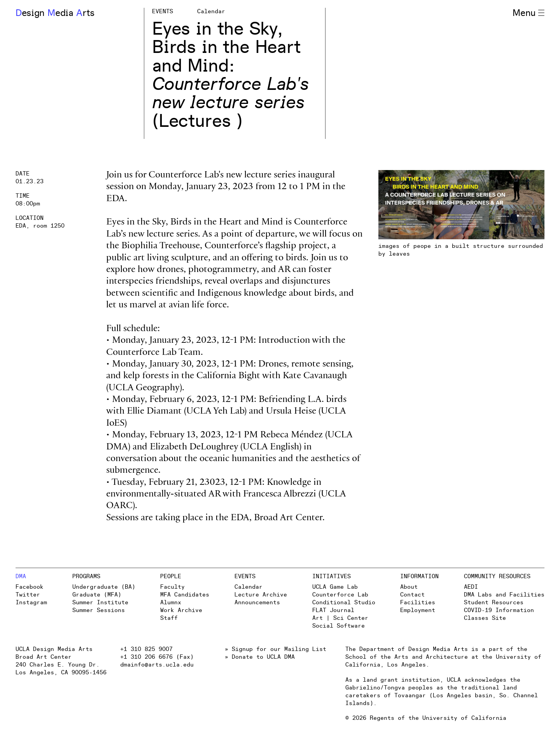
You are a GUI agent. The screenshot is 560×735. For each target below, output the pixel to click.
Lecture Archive (261, 595)
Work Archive (181, 610)
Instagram (31, 603)
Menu (528, 13)
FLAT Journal (333, 610)
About (409, 587)
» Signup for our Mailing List (276, 649)
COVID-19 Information (499, 610)
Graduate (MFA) (97, 595)
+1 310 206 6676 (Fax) (157, 657)
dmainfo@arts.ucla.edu (157, 665)
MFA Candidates (185, 595)
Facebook (30, 587)
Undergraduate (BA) (104, 587)
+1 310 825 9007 (146, 649)
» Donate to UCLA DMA (260, 657)
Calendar (248, 587)
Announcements (257, 603)
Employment (418, 610)
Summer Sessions (99, 610)
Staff (169, 618)
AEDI (471, 587)
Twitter (28, 595)
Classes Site (485, 618)
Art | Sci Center (340, 618)
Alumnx (171, 603)
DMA (21, 576)
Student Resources (494, 603)
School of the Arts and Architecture (407, 657)
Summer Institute (100, 603)
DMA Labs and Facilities (504, 595)
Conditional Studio (344, 603)
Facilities (418, 603)
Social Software (339, 626)
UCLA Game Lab (335, 587)
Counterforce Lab (340, 595)
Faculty (172, 587)
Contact (412, 595)
